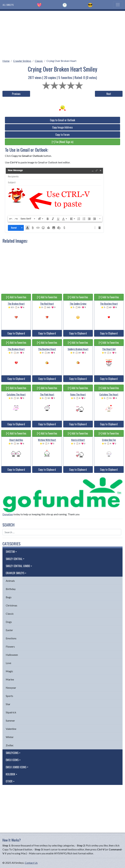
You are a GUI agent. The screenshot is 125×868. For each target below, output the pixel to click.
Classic (39, 61)
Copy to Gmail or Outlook (62, 120)
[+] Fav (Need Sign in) (62, 142)
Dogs (9, 622)
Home (6, 61)
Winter (10, 737)
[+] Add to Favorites (16, 297)
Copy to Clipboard (16, 333)
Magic (9, 671)
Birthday (11, 589)
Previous (16, 94)
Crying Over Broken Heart (61, 61)
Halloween (12, 655)
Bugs (9, 597)
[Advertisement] (62, 34)
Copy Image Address (62, 127)
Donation (8, 514)
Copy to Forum (62, 135)
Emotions (11, 638)
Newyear (11, 688)
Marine (10, 679)
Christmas (11, 605)
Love (8, 663)
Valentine (11, 729)
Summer (10, 721)
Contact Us (31, 863)
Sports (9, 696)
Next (109, 94)
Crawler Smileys (22, 61)
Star (8, 704)
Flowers (10, 646)
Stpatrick (11, 712)
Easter (9, 630)
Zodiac (10, 745)
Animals (10, 581)
